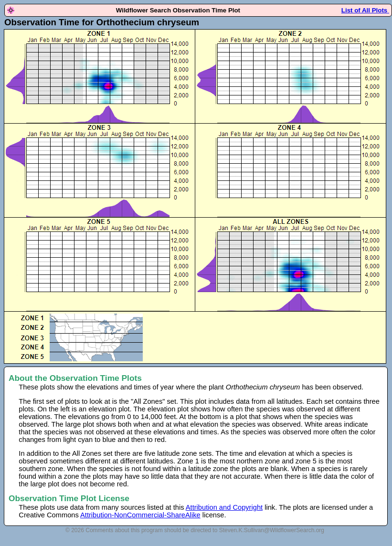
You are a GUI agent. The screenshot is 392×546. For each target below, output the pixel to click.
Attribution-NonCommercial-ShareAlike (140, 515)
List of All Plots (365, 10)
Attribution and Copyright (224, 507)
